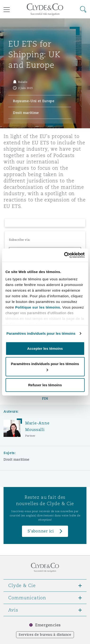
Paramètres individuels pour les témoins (41, 333)
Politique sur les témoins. (38, 307)
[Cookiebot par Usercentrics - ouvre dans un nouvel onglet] (64, 255)
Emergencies (48, 625)
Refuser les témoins (45, 385)
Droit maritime (17, 459)
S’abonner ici (41, 531)
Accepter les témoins (45, 348)
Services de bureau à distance (45, 635)
